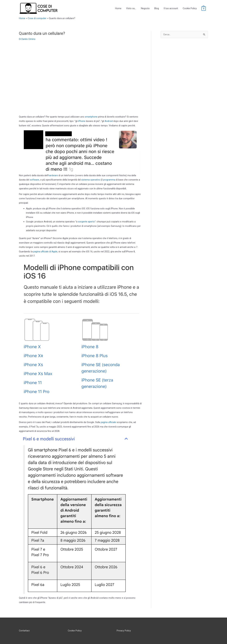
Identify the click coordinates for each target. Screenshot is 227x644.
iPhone (82, 121)
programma (109, 180)
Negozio (145, 8)
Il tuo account (171, 8)
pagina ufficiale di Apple (45, 252)
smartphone (91, 117)
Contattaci (24, 631)
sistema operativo (91, 180)
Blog (157, 8)
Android (109, 121)
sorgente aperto (86, 222)
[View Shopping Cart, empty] (204, 9)
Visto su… (131, 8)
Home (118, 8)
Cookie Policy (190, 8)
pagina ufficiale (108, 422)
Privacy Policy (124, 631)
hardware (53, 175)
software (35, 180)
